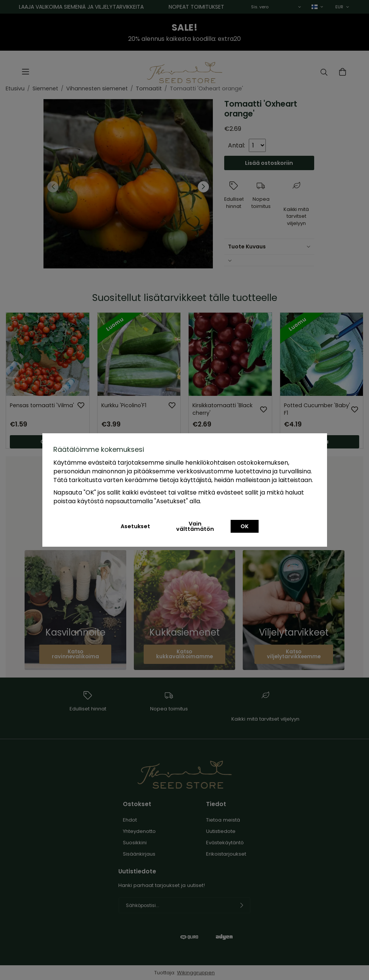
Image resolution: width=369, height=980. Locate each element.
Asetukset (135, 526)
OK (245, 526)
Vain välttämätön (195, 526)
